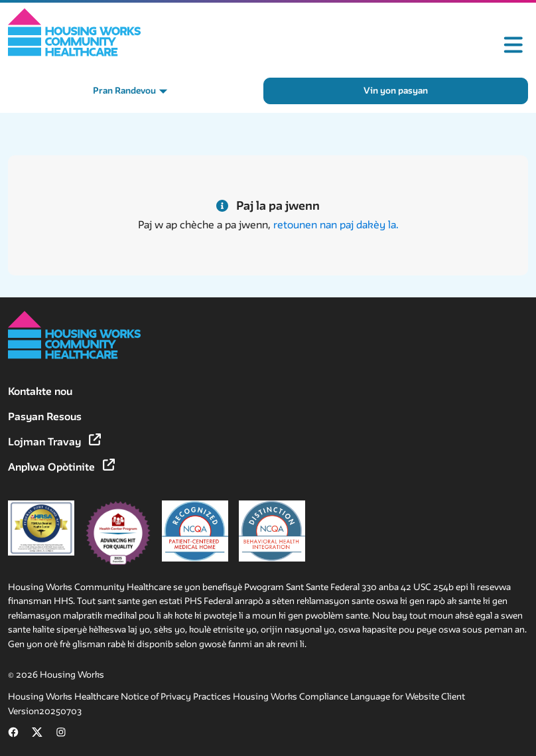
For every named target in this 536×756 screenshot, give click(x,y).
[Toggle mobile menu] (513, 45)
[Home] (75, 32)
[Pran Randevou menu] (130, 91)
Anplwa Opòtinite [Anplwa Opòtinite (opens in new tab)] (61, 467)
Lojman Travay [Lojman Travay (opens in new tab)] (54, 442)
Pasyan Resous (45, 416)
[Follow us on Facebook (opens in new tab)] (13, 734)
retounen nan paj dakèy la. (336, 225)
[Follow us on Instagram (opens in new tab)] (61, 734)
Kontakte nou (40, 391)
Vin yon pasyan (396, 91)
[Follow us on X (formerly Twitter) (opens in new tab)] (37, 734)
